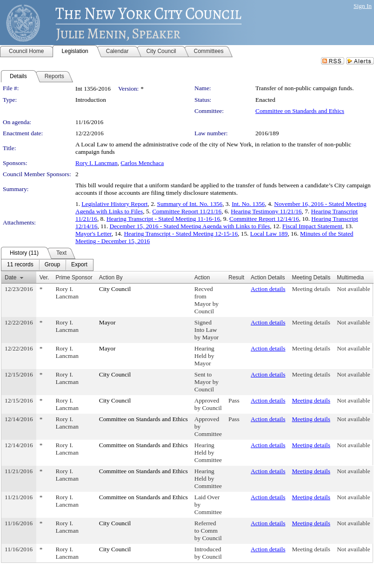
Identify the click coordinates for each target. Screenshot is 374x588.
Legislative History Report (114, 204)
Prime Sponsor (74, 277)
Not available (353, 289)
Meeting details (311, 289)
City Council (115, 289)
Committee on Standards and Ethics (300, 111)
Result (236, 277)
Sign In (363, 6)
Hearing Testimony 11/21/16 (266, 211)
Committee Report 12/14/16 (264, 219)
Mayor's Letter (93, 234)
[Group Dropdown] (52, 265)
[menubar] (47, 265)
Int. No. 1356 (248, 204)
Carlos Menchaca (142, 163)
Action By (111, 277)
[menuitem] (20, 265)
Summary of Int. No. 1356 (190, 204)
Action (202, 277)
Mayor (107, 322)
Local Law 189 (269, 234)
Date (10, 277)
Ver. (44, 277)
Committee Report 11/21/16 (187, 211)
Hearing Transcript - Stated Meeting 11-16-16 (163, 219)
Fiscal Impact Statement (312, 226)
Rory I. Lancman (97, 163)
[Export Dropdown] (79, 265)
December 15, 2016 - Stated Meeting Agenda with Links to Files (190, 226)
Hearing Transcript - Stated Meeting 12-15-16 (181, 234)
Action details (268, 289)
